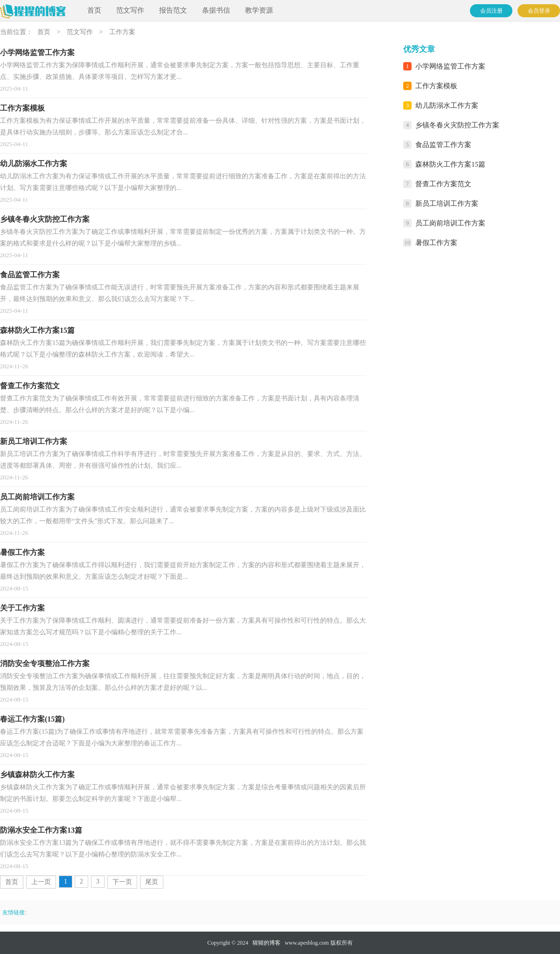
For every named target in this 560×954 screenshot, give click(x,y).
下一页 (122, 882)
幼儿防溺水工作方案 (447, 105)
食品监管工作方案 (443, 145)
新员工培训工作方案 (447, 203)
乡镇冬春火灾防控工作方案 (457, 125)
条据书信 (216, 10)
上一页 (41, 882)
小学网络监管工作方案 (450, 66)
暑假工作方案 (436, 243)
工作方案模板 (436, 86)
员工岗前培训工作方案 (450, 223)
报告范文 (173, 10)
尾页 (152, 882)
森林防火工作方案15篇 (450, 164)
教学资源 (259, 10)
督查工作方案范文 (443, 184)
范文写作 (130, 10)
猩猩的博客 (266, 943)
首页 (94, 10)
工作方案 (122, 32)
